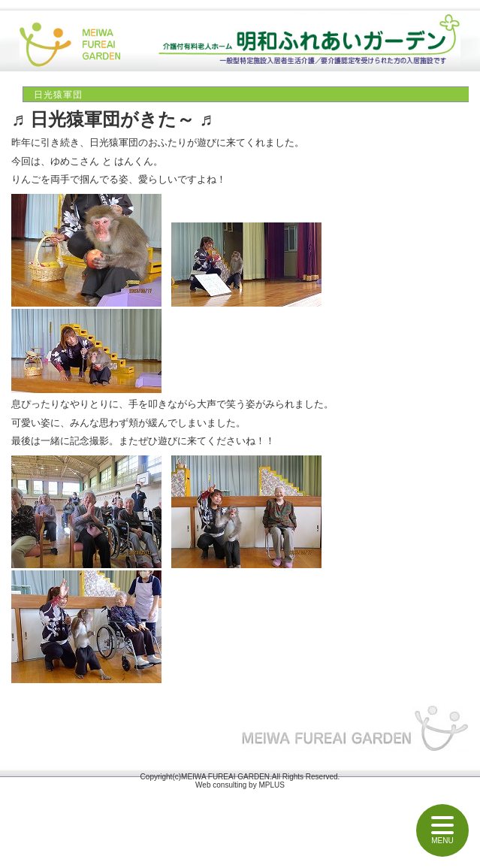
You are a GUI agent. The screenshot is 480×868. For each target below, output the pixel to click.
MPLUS (271, 785)
